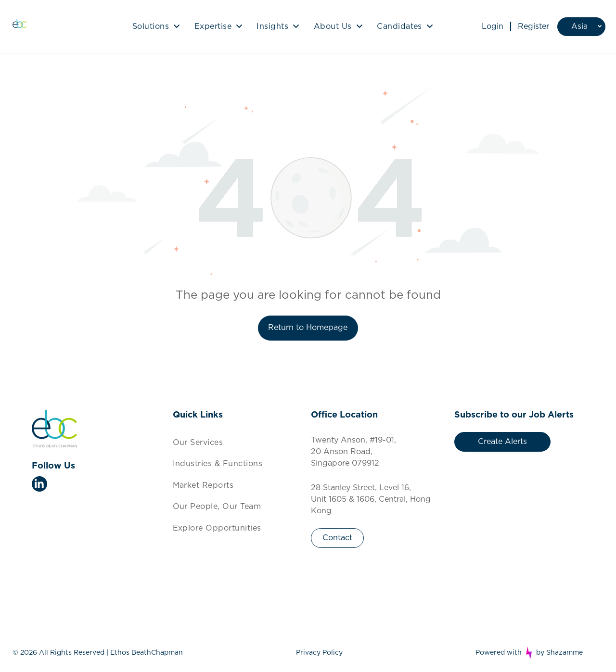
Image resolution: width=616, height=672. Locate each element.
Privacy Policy (319, 653)
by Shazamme (559, 653)
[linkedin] (39, 485)
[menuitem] (156, 26)
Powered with (499, 653)
